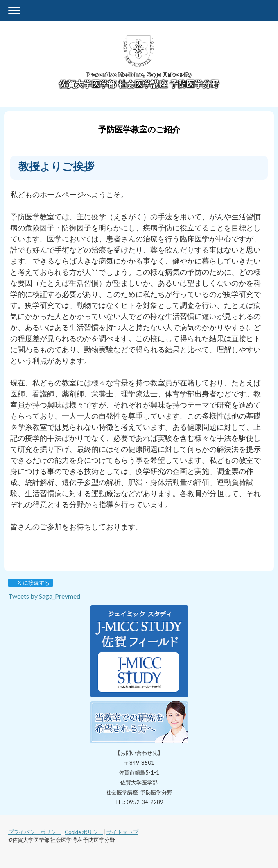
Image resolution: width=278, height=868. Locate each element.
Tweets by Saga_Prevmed (44, 596)
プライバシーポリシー (35, 832)
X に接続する (30, 583)
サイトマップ (122, 832)
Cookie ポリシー (84, 832)
